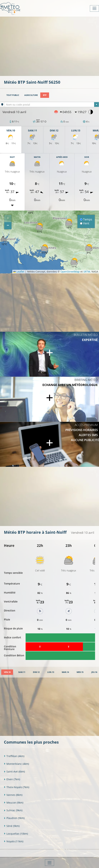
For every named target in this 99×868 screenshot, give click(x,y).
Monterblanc (16, 764)
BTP (45, 95)
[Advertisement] (51, 46)
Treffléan (14, 756)
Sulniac (13, 810)
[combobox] (52, 104)
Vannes (13, 795)
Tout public (13, 95)
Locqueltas (16, 834)
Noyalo (14, 841)
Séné (12, 826)
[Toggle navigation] (94, 8)
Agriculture (31, 95)
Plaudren (14, 818)
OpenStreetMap (70, 272)
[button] (39, 228)
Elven (12, 779)
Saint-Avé (14, 772)
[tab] (7, 672)
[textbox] (52, 105)
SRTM (87, 272)
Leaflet (19, 272)
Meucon (14, 803)
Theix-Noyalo (17, 787)
